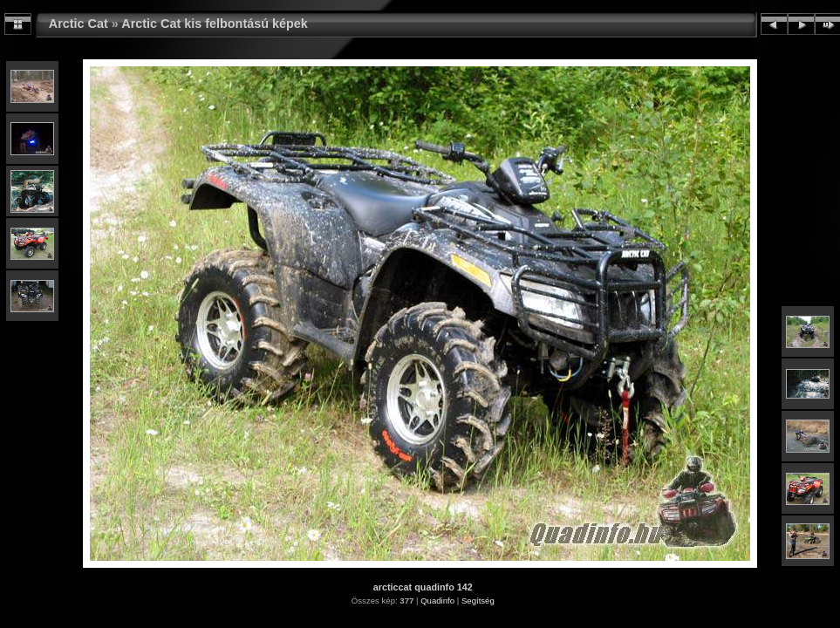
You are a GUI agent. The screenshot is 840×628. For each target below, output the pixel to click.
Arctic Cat (79, 24)
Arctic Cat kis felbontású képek (215, 24)
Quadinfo (437, 601)
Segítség (478, 601)
